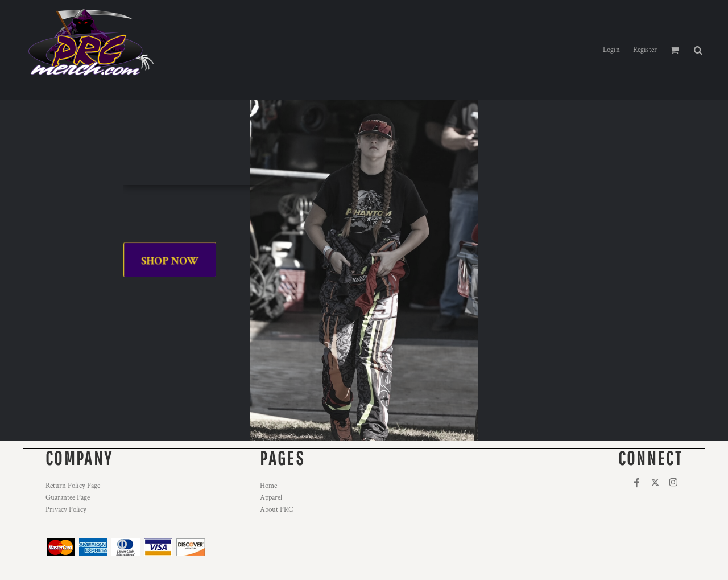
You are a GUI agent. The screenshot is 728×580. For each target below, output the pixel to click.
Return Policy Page (73, 486)
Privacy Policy (66, 510)
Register (645, 50)
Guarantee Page (68, 498)
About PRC (276, 510)
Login (611, 50)
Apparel (271, 498)
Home (268, 486)
